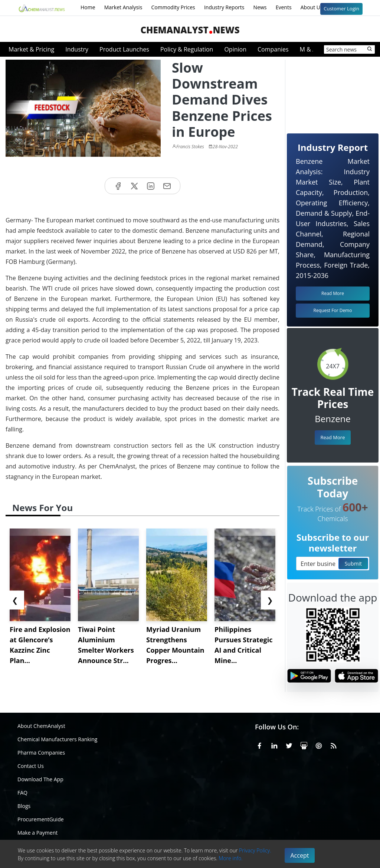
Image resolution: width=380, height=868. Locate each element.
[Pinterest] (319, 745)
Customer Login (341, 9)
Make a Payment (37, 833)
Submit (353, 564)
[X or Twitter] (289, 745)
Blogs (24, 806)
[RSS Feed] (334, 745)
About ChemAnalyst (41, 726)
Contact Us (31, 766)
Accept (300, 855)
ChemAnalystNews (190, 30)
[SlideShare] (304, 745)
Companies (273, 49)
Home (88, 7)
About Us (317, 8)
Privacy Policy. (255, 850)
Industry (77, 49)
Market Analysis (123, 7)
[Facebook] (259, 745)
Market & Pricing (31, 49)
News (260, 7)
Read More (332, 437)
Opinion (235, 49)
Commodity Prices (173, 7)
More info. (230, 858)
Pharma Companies (41, 753)
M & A (308, 49)
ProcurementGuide (41, 819)
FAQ (22, 793)
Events (284, 7)
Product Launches (124, 49)
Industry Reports (224, 7)
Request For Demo (333, 310)
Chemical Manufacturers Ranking (57, 739)
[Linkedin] (274, 745)
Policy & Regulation (187, 49)
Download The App (40, 779)
